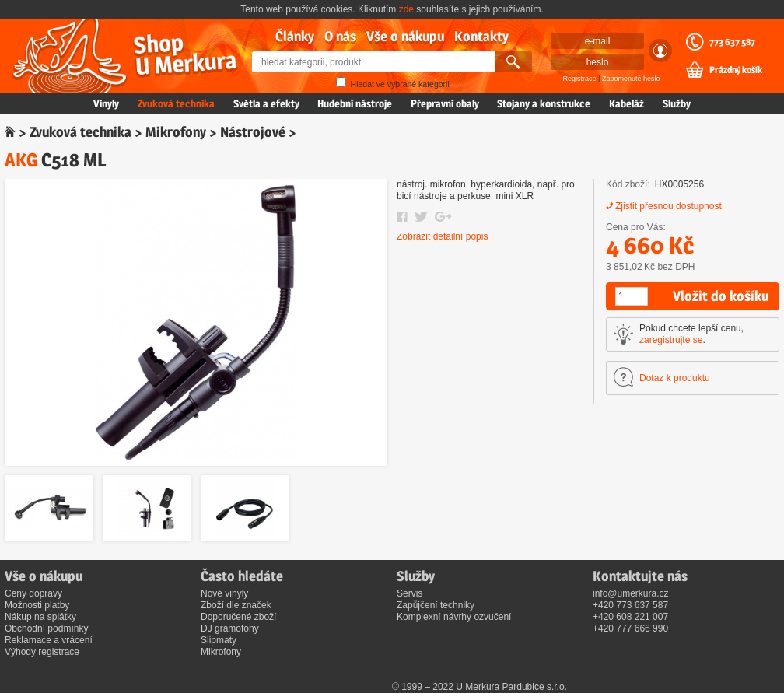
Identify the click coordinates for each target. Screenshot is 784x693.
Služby (677, 103)
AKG (21, 160)
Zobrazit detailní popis (442, 236)
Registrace (580, 79)
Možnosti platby (37, 605)
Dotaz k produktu (675, 378)
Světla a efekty (266, 103)
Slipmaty (219, 640)
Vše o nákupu (405, 36)
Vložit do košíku (721, 296)
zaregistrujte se (671, 340)
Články (295, 36)
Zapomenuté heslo (631, 79)
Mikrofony (176, 132)
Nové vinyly (224, 593)
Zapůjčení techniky (436, 605)
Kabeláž (626, 103)
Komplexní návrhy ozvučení (454, 617)
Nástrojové (253, 132)
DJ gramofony (230, 628)
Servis (409, 593)
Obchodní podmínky (46, 628)
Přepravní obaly (445, 103)
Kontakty (481, 36)
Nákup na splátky (40, 617)
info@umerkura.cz (631, 593)
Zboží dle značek (236, 605)
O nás (340, 36)
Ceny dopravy (33, 593)
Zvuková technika (176, 103)
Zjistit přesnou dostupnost (668, 206)
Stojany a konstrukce (544, 103)
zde (406, 9)
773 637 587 (732, 42)
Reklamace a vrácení (49, 640)
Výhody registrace (42, 652)
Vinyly (106, 103)
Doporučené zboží (238, 617)
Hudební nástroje (355, 103)
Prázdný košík (736, 70)
